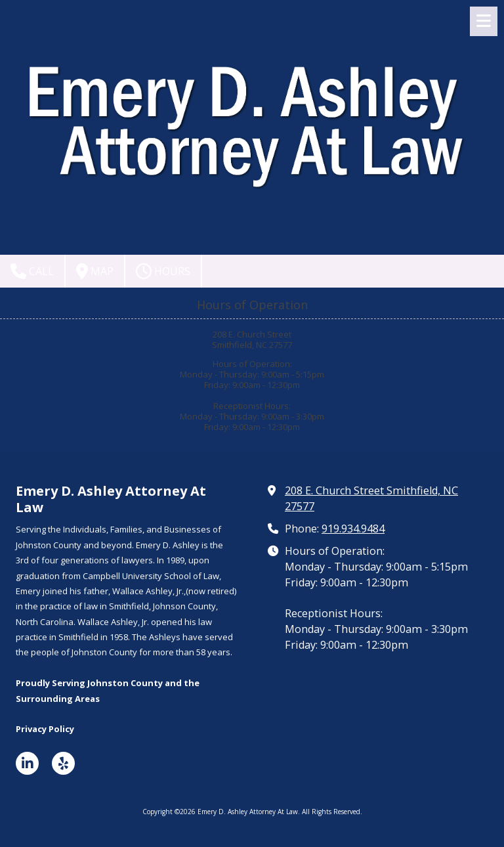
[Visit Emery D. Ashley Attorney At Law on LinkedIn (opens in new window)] (27, 763)
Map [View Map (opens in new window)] (95, 271)
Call (32, 271)
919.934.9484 (353, 529)
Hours (163, 271)
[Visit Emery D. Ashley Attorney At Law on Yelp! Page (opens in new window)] (63, 763)
